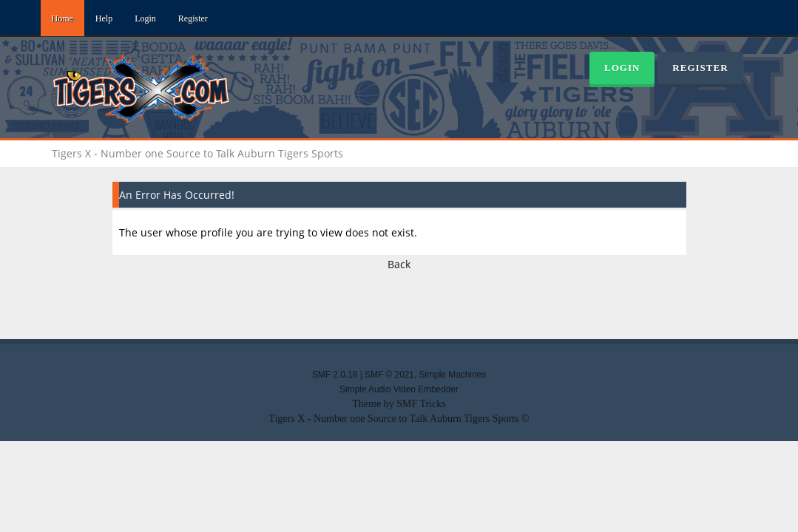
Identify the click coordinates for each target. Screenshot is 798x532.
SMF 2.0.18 (335, 375)
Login (145, 18)
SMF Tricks (421, 404)
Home (62, 18)
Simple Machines (453, 375)
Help (104, 18)
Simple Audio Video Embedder (399, 389)
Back (399, 264)
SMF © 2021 (389, 375)
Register (193, 18)
